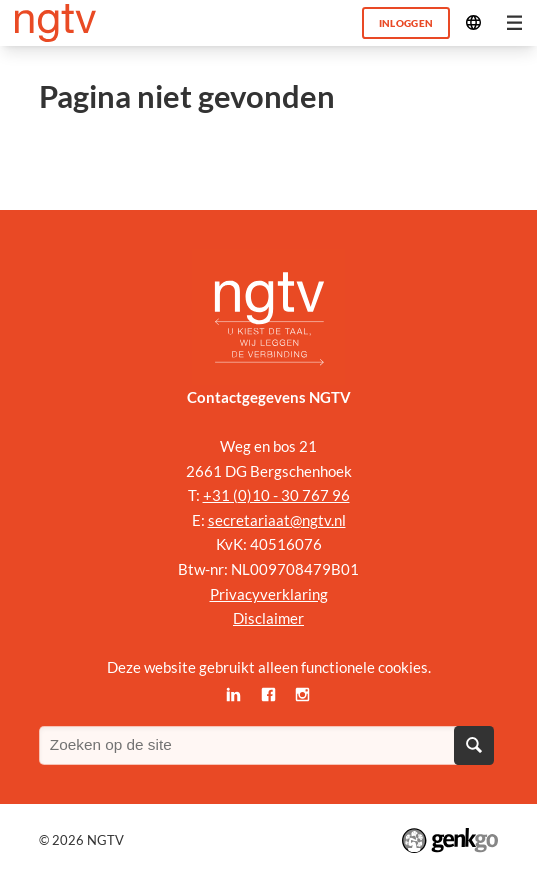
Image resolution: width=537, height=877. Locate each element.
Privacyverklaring (269, 594)
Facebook (268, 695)
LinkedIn (234, 695)
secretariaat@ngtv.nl (277, 520)
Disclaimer (268, 618)
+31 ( (220, 495)
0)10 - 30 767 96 (294, 495)
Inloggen (406, 23)
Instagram (303, 695)
